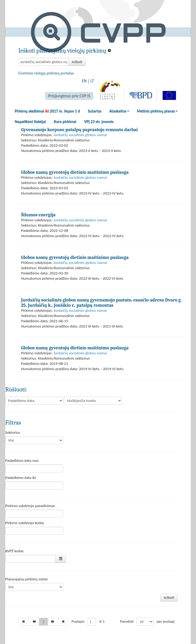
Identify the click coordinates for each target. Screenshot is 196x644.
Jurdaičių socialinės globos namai (80, 135)
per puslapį (165, 621)
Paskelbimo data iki (21, 478)
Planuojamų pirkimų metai (26, 579)
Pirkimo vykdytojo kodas (25, 523)
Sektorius (13, 432)
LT (92, 81)
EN (84, 81)
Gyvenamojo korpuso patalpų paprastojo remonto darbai (79, 130)
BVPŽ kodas (14, 551)
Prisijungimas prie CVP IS (69, 96)
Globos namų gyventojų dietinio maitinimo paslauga (75, 172)
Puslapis (78, 621)
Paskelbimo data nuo (22, 461)
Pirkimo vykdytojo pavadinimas (30, 506)
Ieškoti (77, 62)
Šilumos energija (38, 215)
